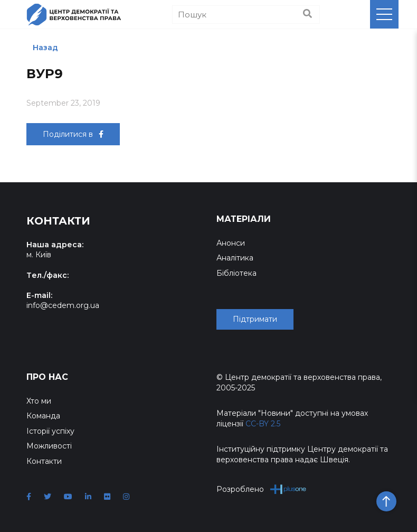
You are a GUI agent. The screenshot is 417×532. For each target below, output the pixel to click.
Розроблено (262, 489)
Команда (43, 416)
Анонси (231, 243)
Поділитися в (73, 134)
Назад (45, 48)
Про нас (47, 377)
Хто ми (39, 401)
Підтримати (255, 319)
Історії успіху (50, 431)
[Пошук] (246, 15)
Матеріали (244, 219)
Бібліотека (236, 273)
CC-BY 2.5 (263, 424)
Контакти (44, 461)
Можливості (49, 446)
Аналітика (235, 258)
